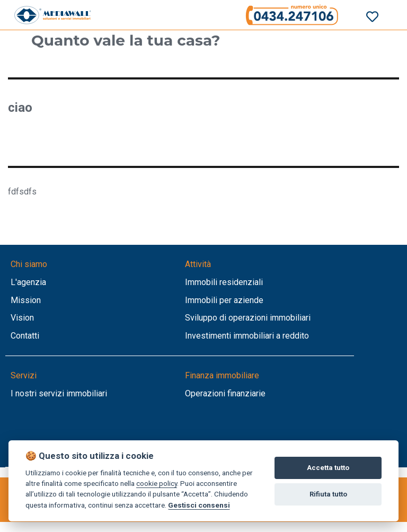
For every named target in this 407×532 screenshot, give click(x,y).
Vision (22, 318)
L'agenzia (28, 282)
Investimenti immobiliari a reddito (247, 336)
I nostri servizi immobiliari (59, 393)
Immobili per (209, 300)
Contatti (25, 336)
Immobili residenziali (224, 282)
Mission (26, 300)
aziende (249, 300)
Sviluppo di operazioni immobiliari (248, 318)
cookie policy (157, 483)
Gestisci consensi (199, 505)
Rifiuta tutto (328, 494)
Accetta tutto (328, 468)
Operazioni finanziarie (225, 393)
